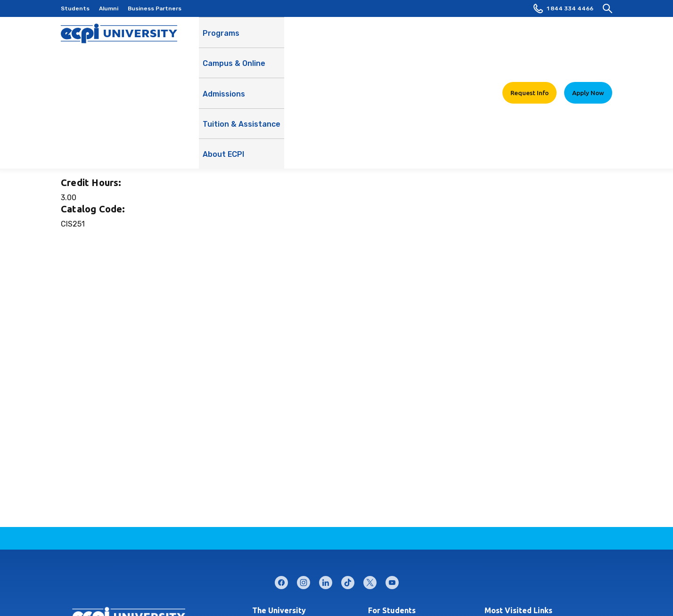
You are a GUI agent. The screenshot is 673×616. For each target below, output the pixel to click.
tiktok (348, 580)
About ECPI (471, 43)
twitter (370, 580)
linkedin (326, 580)
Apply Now (588, 37)
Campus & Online (278, 43)
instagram (304, 580)
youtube (392, 580)
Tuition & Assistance (405, 43)
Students (75, 8)
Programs (221, 38)
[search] (607, 8)
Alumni (109, 8)
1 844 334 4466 (563, 8)
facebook (281, 580)
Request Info (529, 37)
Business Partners (155, 8)
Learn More (509, 62)
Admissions (337, 38)
